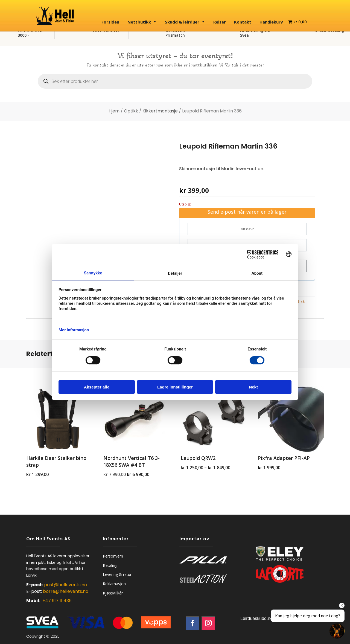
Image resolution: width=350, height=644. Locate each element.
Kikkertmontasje (160, 111)
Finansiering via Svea (255, 33)
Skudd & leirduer (185, 22)
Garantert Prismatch (175, 33)
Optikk (131, 111)
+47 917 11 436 (57, 601)
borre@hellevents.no (66, 591)
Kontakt (243, 22)
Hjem (114, 111)
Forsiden (110, 22)
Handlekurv (271, 22)
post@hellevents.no (65, 585)
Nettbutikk (142, 22)
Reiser (220, 22)
